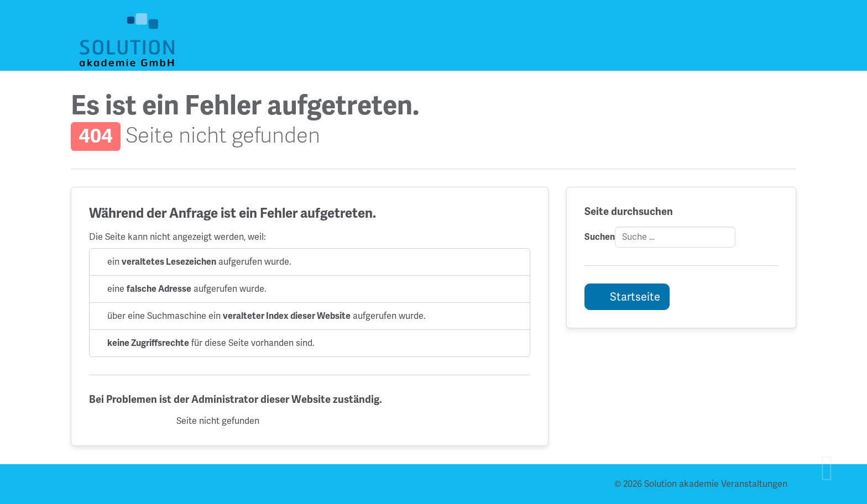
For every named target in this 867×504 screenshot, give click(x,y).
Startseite (634, 297)
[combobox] (675, 237)
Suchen (600, 237)
